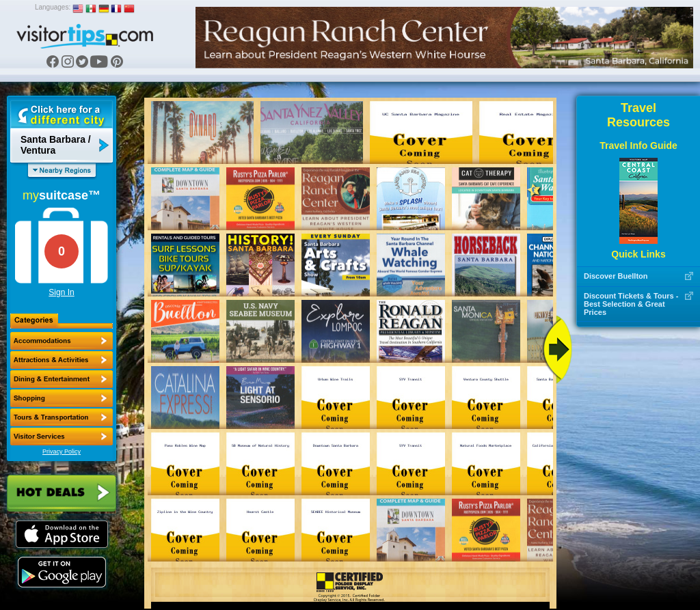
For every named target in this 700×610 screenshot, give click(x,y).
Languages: (53, 7)
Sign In (61, 292)
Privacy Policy (62, 452)
